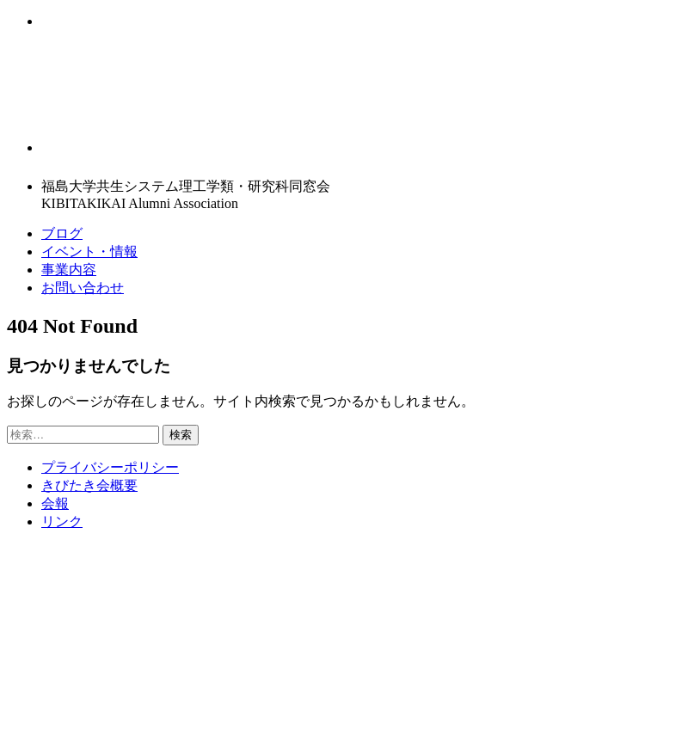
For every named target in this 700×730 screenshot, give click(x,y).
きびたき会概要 (89, 485)
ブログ (62, 233)
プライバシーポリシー (110, 467)
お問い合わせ (83, 288)
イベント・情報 (89, 252)
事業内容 (69, 270)
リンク (62, 521)
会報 (55, 503)
